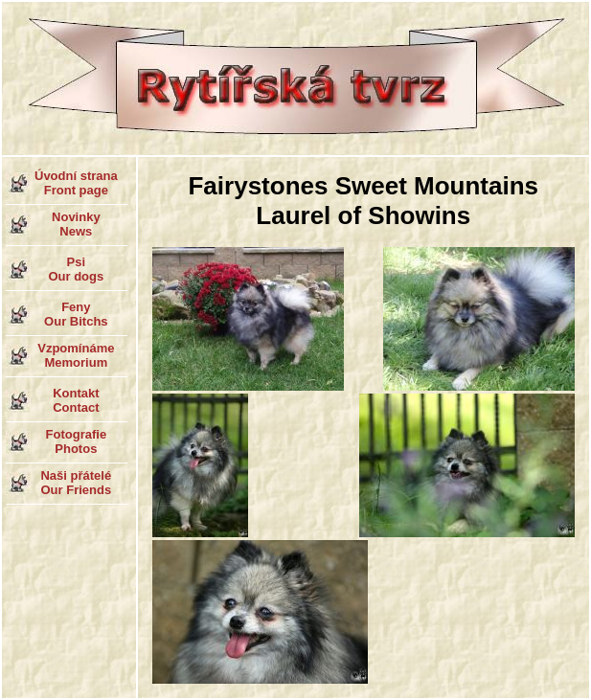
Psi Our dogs (76, 269)
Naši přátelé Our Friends (76, 483)
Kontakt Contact (76, 400)
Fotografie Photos (77, 441)
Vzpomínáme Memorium (76, 355)
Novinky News (76, 224)
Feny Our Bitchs (76, 314)
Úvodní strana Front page (76, 183)
